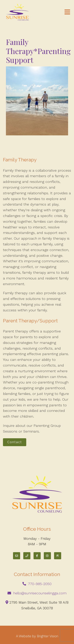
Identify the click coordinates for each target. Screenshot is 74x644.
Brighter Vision (48, 636)
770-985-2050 (40, 584)
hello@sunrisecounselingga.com (40, 593)
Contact (15, 442)
